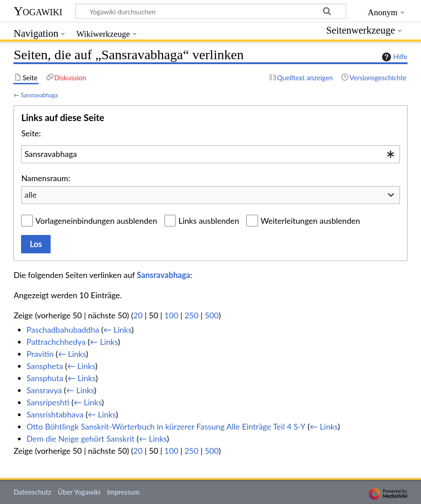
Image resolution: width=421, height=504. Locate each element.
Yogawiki (38, 11)
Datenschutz (32, 492)
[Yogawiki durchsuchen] (211, 11)
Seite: (31, 133)
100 (171, 315)
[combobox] (210, 154)
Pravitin (40, 354)
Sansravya (44, 390)
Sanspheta (45, 366)
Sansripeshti (48, 402)
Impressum (123, 492)
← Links (118, 330)
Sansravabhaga (39, 95)
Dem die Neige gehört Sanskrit (80, 439)
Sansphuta (45, 378)
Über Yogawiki (79, 492)
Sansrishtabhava (55, 414)
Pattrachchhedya (56, 342)
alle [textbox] (31, 195)
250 (191, 315)
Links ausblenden (208, 221)
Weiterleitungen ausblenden (310, 221)
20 (138, 315)
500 (212, 315)
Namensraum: (45, 178)
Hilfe (394, 57)
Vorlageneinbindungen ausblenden (96, 221)
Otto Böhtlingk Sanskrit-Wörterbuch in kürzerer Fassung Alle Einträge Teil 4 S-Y (166, 426)
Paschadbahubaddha (63, 330)
